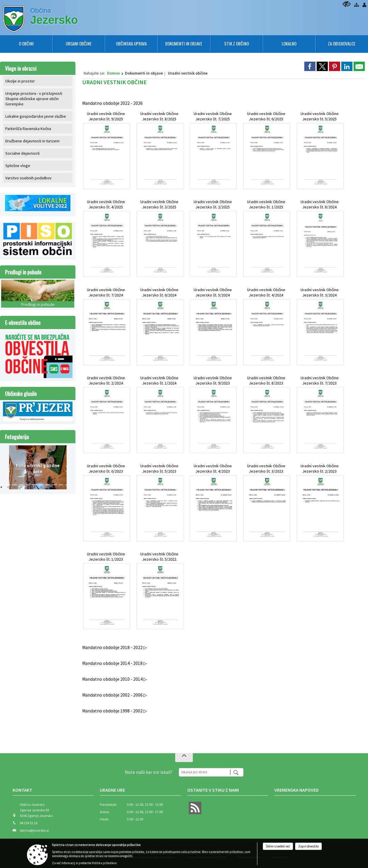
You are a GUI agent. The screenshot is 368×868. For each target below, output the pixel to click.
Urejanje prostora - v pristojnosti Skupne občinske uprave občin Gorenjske (34, 99)
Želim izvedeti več (278, 846)
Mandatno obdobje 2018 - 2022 (113, 647)
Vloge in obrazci (21, 68)
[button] (8, 469)
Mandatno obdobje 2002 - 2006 (113, 695)
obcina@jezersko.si (34, 830)
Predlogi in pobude (23, 272)
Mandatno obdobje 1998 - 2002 (113, 711)
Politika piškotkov (104, 863)
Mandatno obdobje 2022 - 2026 (112, 103)
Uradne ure (112, 790)
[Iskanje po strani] (205, 772)
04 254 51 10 (28, 823)
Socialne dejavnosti (22, 153)
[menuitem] (26, 43)
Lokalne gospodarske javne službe (36, 116)
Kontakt (22, 790)
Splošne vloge (18, 166)
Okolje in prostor (20, 81)
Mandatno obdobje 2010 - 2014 (113, 679)
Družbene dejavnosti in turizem (32, 141)
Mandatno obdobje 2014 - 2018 (113, 663)
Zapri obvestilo (308, 846)
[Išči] (237, 772)
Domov (114, 73)
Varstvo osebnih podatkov (28, 178)
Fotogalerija (17, 437)
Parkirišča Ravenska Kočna (28, 129)
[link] (310, 66)
